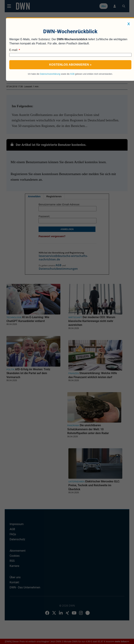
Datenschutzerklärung (50, 74)
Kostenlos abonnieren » (70, 65)
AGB (72, 74)
